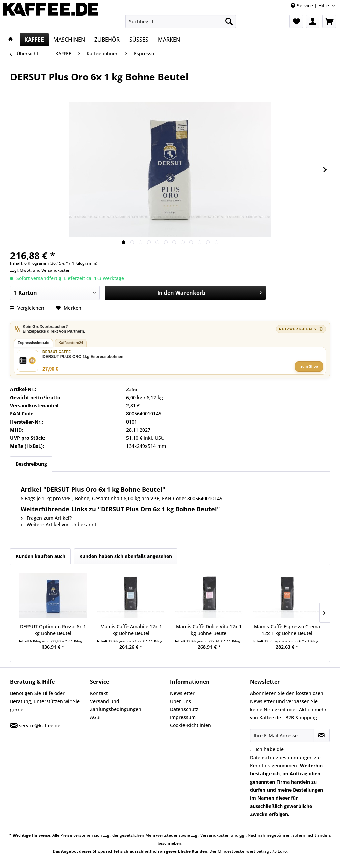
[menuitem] (181, 21)
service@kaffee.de (40, 726)
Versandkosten (56, 270)
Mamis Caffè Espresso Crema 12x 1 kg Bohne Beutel (287, 630)
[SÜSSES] (139, 40)
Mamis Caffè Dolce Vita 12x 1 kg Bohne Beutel (209, 630)
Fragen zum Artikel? (46, 518)
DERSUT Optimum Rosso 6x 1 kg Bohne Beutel (53, 630)
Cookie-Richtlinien (191, 725)
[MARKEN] (169, 40)
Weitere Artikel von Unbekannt (59, 524)
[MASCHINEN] (69, 40)
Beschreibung (31, 464)
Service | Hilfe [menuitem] (310, 6)
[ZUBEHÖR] (107, 40)
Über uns (180, 701)
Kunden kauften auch (40, 556)
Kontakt (99, 693)
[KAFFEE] (34, 40)
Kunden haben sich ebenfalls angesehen (126, 556)
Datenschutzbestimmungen (281, 757)
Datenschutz (184, 709)
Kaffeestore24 (71, 343)
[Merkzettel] (296, 21)
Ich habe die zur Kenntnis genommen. (287, 782)
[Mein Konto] (313, 21)
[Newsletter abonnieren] (322, 735)
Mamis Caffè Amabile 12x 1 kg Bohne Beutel (131, 630)
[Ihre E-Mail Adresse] (282, 735)
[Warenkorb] (329, 21)
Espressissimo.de (33, 343)
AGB (95, 717)
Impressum (183, 717)
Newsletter (182, 693)
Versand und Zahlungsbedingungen (116, 705)
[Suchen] (229, 21)
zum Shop (309, 366)
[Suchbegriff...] (181, 21)
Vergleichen (27, 308)
